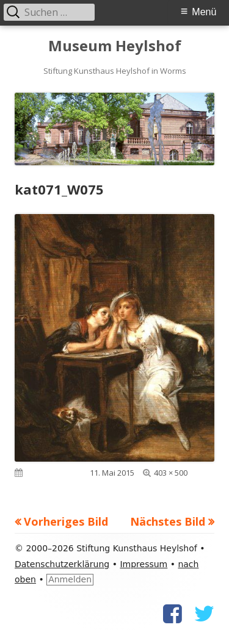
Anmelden (70, 579)
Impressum (144, 564)
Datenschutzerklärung (62, 564)
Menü (204, 12)
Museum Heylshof (115, 46)
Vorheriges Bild (66, 521)
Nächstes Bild (168, 521)
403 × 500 (171, 473)
